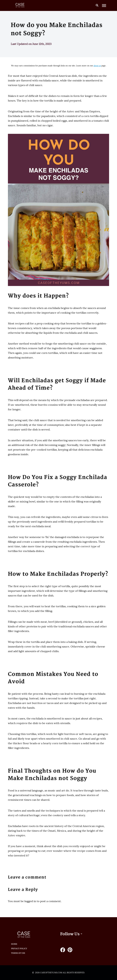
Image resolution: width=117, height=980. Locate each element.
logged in (30, 901)
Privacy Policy (19, 949)
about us (97, 66)
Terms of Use (18, 953)
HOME (14, 944)
